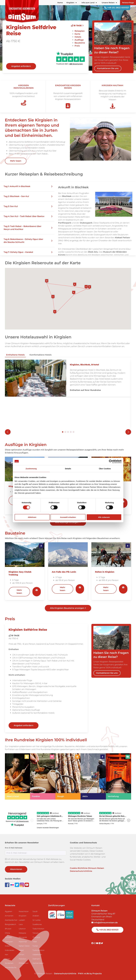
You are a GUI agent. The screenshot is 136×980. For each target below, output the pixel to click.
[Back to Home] (22, 11)
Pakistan (22, 959)
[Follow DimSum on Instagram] (22, 885)
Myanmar (23, 942)
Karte (77, 34)
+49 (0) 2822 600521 (117, 8)
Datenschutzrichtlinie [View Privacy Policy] (65, 974)
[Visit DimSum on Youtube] (97, 943)
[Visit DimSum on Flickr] (100, 943)
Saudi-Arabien (36, 914)
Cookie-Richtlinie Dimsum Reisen (87, 868)
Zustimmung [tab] (31, 468)
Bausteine (80, 43)
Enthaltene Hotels (15, 355)
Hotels (78, 37)
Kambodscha (11, 967)
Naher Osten (24, 946)
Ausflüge (79, 40)
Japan (7, 959)
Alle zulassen (104, 517)
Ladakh (22, 920)
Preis (77, 46)
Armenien (9, 916)
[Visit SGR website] (52, 914)
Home (60, 3)
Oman (21, 955)
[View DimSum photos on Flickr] (12, 885)
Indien (8, 946)
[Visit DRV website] (61, 914)
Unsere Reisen (109, 3)
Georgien (9, 942)
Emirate (8, 937)
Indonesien (10, 950)
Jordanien (9, 963)
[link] (18, 777)
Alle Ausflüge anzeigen (68, 522)
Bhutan (8, 929)
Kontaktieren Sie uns (108, 68)
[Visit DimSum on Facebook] (7, 885)
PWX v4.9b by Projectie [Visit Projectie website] (90, 974)
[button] (27, 186)
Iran (7, 955)
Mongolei (23, 937)
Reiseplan (80, 31)
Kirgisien (23, 916)
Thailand (36, 937)
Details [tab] (68, 468)
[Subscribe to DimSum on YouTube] (27, 885)
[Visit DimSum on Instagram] (95, 943)
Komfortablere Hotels (40, 355)
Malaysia (22, 933)
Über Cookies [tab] (105, 468)
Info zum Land (89, 3)
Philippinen (24, 963)
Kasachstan (24, 911)
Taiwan (36, 933)
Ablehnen (32, 517)
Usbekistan (37, 955)
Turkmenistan (39, 950)
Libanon (22, 929)
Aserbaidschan (11, 920)
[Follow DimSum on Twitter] (17, 885)
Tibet (35, 942)
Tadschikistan (38, 929)
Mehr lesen (16, 161)
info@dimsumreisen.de (105, 923)
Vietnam (36, 959)
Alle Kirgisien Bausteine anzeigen (68, 608)
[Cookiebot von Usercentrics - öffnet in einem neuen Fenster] (111, 461)
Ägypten (9, 911)
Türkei (35, 946)
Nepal (21, 950)
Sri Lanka (36, 920)
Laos (21, 924)
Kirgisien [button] (72, 3)
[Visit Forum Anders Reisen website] (69, 914)
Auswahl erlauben (68, 517)
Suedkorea (37, 924)
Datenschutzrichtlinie (81, 871)
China (7, 933)
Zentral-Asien (38, 963)
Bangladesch (11, 924)
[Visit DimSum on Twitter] (102, 943)
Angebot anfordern (21, 66)
